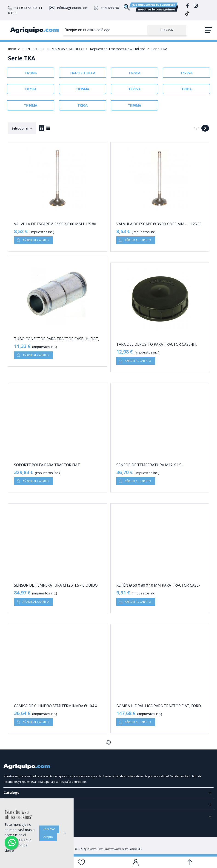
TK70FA (134, 73)
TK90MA (134, 105)
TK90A (83, 105)
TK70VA (186, 73)
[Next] (205, 128)
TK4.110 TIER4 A (83, 73)
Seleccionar (22, 128)
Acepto (48, 837)
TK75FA (31, 89)
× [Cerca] (65, 833)
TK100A (31, 73)
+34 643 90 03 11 (25, 8)
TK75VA (134, 89)
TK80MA (31, 105)
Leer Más (49, 829)
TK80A (187, 89)
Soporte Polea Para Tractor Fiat (47, 465)
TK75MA (83, 89)
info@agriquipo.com (69, 8)
